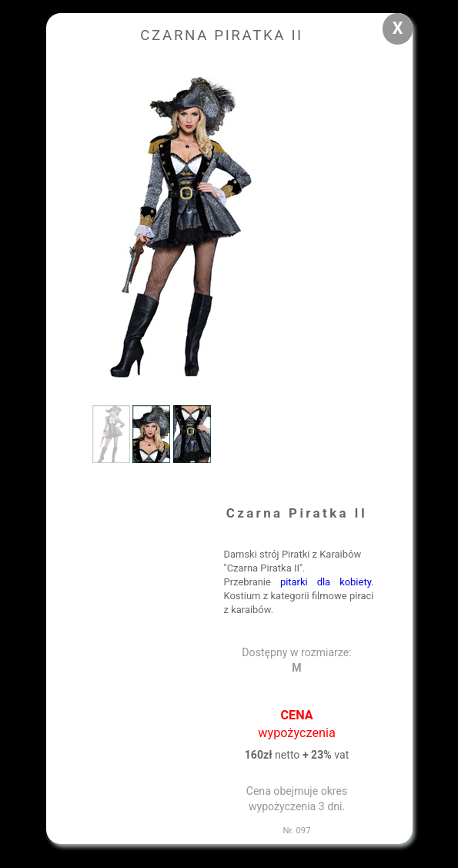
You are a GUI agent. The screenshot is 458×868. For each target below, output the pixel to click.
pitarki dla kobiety (326, 582)
